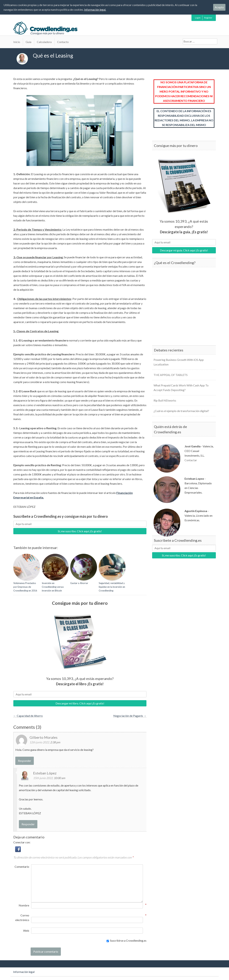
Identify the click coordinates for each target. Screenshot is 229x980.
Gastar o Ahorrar (79, 583)
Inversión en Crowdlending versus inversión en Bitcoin (53, 587)
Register (208, 18)
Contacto (63, 42)
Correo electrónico (22, 917)
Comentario (22, 867)
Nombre (24, 905)
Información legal (24, 972)
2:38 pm (55, 742)
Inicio (17, 42)
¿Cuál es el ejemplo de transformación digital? (181, 411)
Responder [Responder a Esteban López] (28, 824)
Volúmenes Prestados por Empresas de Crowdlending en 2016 (25, 587)
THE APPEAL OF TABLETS (171, 375)
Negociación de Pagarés (130, 716)
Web (26, 931)
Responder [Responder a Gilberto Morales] (25, 761)
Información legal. (95, 10)
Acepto (219, 7)
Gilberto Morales (44, 737)
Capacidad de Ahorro (28, 716)
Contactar (191, 460)
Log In (198, 18)
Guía (28, 42)
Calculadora (44, 42)
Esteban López (45, 773)
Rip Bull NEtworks (165, 400)
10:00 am (59, 778)
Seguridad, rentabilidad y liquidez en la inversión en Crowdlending (112, 587)
